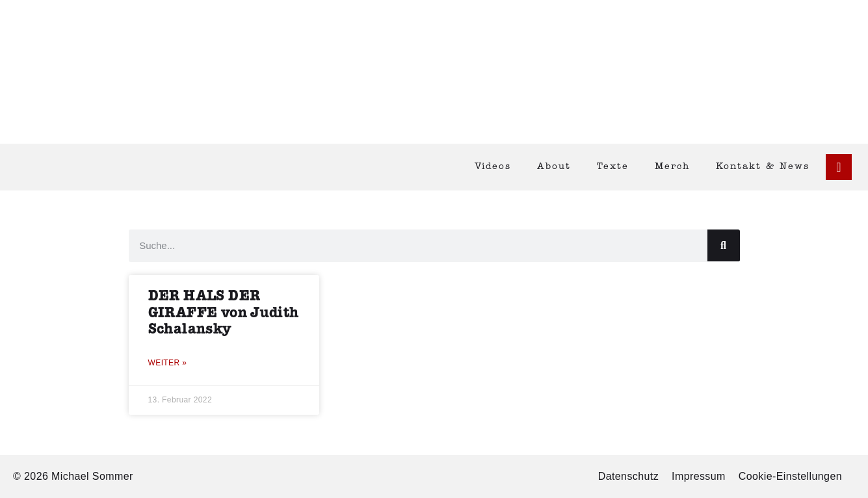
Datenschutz (628, 476)
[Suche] (724, 245)
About (554, 167)
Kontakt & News (763, 167)
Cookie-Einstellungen (790, 476)
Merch (672, 167)
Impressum (699, 476)
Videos (493, 167)
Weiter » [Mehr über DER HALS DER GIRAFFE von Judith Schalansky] (168, 363)
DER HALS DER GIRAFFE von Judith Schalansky (224, 312)
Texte (613, 167)
